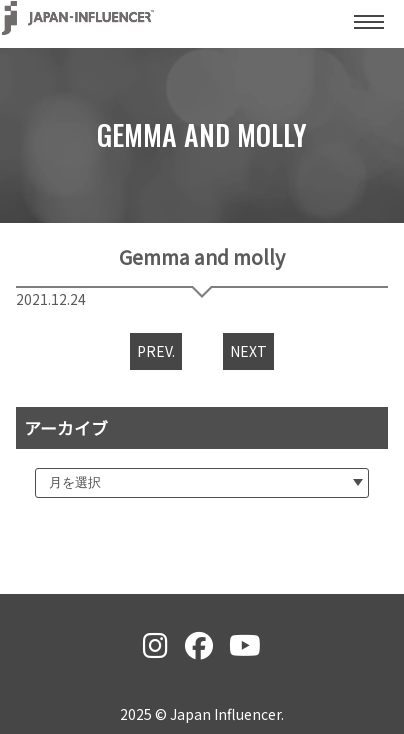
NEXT (248, 351)
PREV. (156, 351)
